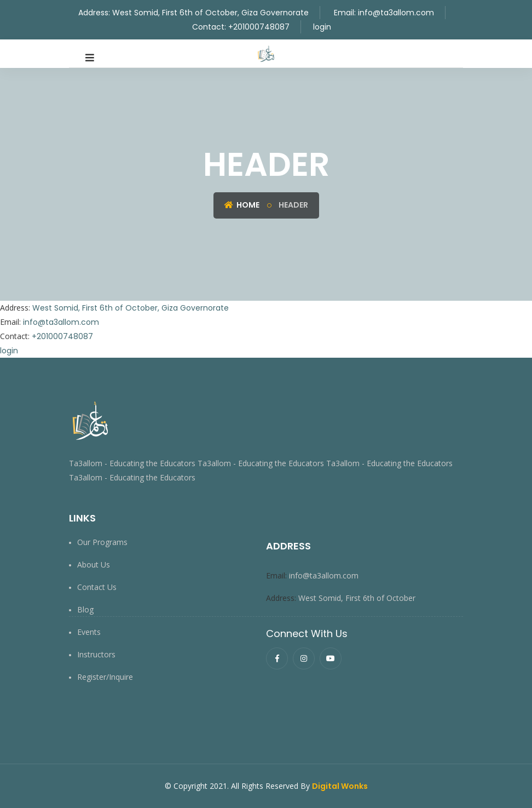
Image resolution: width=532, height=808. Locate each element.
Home (242, 205)
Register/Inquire (105, 677)
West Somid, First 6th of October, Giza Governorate (210, 13)
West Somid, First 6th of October (358, 598)
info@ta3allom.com (396, 13)
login (322, 27)
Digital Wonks (340, 786)
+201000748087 (259, 27)
